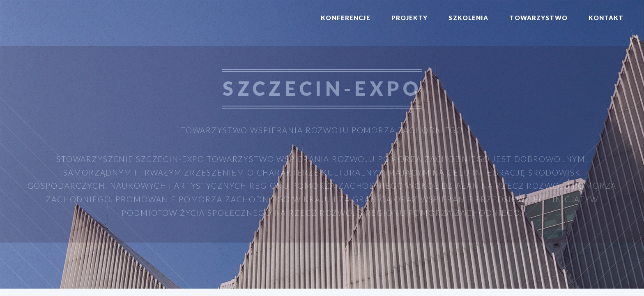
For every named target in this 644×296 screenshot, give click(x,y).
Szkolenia (468, 18)
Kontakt (606, 18)
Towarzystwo (538, 18)
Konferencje (345, 18)
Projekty (410, 18)
